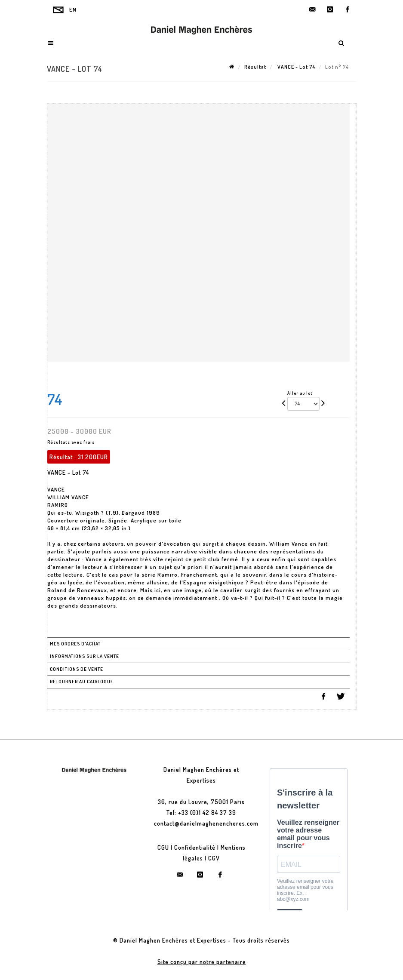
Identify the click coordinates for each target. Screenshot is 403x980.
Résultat (255, 67)
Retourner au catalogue (82, 682)
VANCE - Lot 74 (296, 67)
